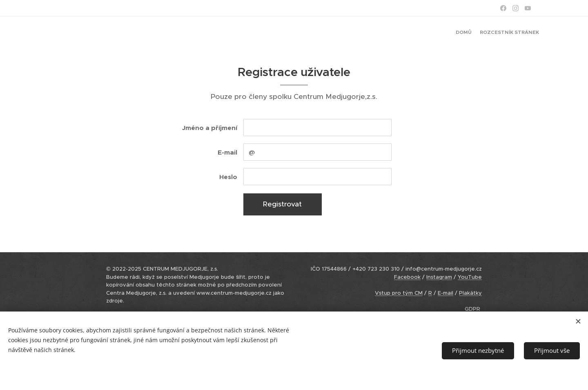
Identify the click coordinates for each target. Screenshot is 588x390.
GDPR (472, 309)
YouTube (470, 277)
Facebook (407, 277)
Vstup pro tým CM (399, 293)
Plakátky (470, 293)
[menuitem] (532, 33)
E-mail (445, 293)
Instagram (439, 277)
